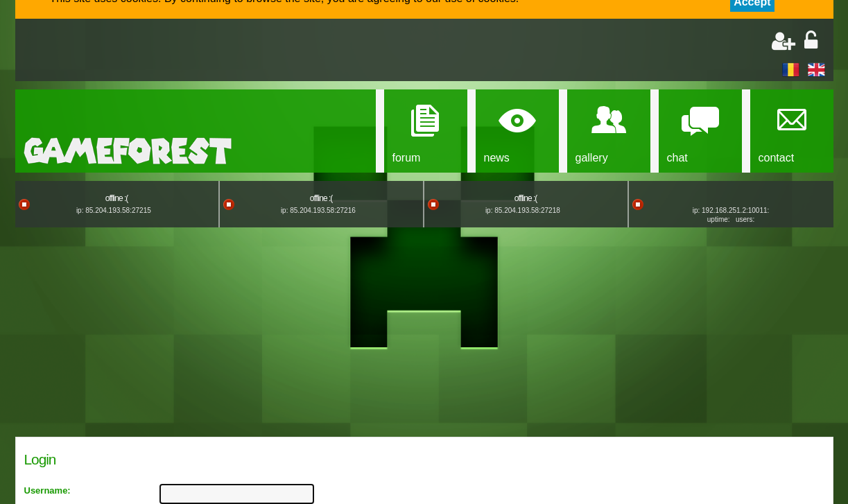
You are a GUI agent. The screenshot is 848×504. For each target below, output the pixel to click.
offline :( (116, 198)
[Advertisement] (186, 51)
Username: (47, 490)
